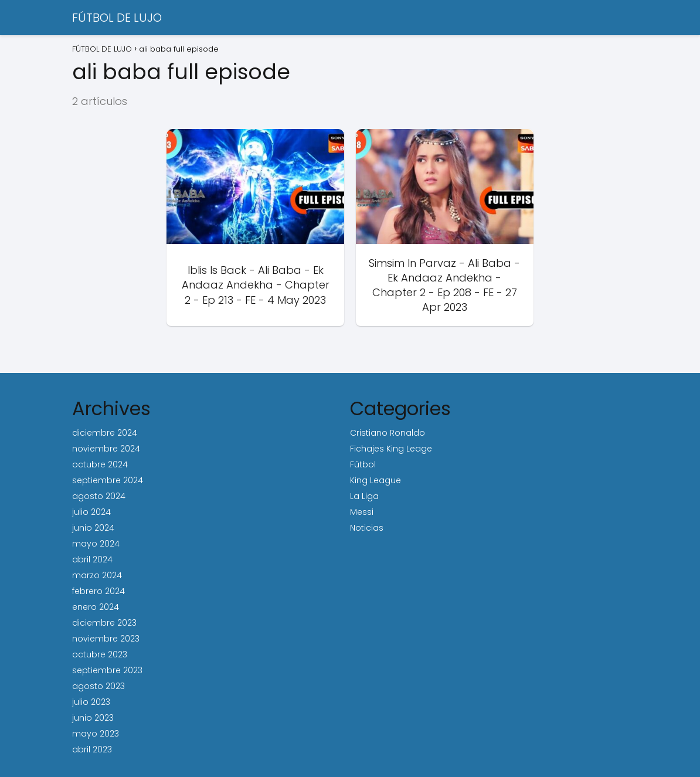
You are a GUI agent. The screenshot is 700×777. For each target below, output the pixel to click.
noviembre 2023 (106, 639)
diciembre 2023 (104, 623)
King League (376, 480)
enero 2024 (96, 607)
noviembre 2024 (106, 449)
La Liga (364, 496)
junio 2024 (93, 528)
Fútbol (363, 464)
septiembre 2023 (107, 670)
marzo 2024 (97, 575)
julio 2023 (91, 702)
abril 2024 (92, 559)
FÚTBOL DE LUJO (117, 18)
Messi (362, 512)
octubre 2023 (100, 654)
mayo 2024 (96, 544)
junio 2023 (93, 718)
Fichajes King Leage (391, 449)
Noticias (367, 528)
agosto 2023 (98, 686)
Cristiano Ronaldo (388, 433)
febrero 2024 (98, 591)
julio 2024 (91, 512)
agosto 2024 (99, 496)
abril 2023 (92, 749)
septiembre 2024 (108, 480)
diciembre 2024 (105, 433)
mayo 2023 (96, 734)
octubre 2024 (100, 464)
